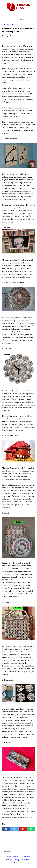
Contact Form (25, 860)
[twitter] (16, 14)
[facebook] (12, 14)
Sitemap (17, 860)
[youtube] (21, 14)
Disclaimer (9, 860)
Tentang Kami (19, 863)
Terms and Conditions (12, 857)
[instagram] (26, 14)
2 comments (20, 36)
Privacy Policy (25, 857)
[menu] (3, 20)
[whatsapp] (31, 829)
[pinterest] (23, 829)
